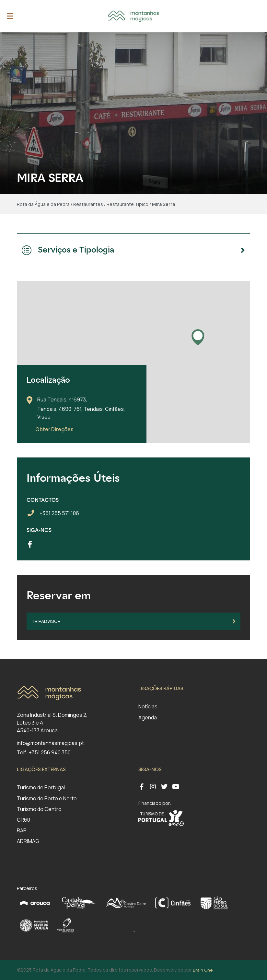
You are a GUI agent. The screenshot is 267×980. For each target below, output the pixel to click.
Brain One (203, 970)
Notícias (148, 706)
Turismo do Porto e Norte (47, 798)
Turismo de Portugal (41, 787)
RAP (22, 830)
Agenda (148, 717)
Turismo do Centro (39, 809)
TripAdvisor (133, 621)
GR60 (23, 820)
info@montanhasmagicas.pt (50, 743)
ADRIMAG (28, 841)
